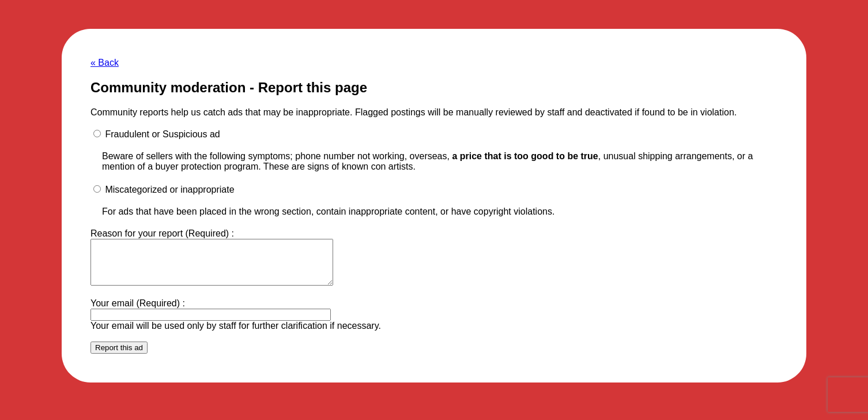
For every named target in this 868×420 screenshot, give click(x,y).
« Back (105, 63)
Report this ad (119, 356)
